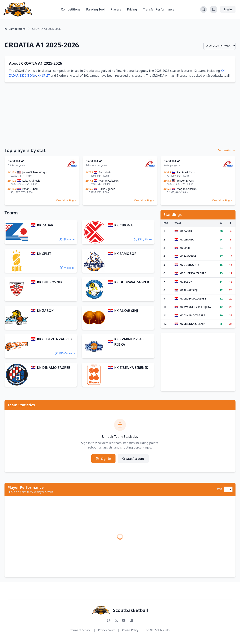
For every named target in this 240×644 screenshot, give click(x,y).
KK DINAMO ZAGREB (54, 368)
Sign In (103, 459)
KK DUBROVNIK (50, 282)
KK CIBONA (28, 76)
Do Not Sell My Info (158, 630)
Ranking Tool (95, 9)
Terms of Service (81, 630)
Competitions (71, 9)
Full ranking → (227, 150)
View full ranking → (66, 200)
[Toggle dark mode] (214, 9)
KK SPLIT (44, 76)
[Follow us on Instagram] (109, 620)
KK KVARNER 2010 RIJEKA (129, 342)
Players (116, 9)
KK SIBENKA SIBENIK (131, 368)
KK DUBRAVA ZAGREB (132, 282)
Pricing (132, 9)
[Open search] (203, 9)
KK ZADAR (45, 225)
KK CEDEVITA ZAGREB (54, 339)
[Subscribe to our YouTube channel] (124, 620)
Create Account (133, 459)
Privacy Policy (106, 630)
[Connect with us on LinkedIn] (131, 620)
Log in (228, 9)
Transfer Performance (159, 9)
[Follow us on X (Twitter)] (116, 620)
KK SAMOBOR (125, 254)
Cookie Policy (130, 630)
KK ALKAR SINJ (126, 311)
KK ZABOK (45, 311)
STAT (220, 489)
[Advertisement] (120, 115)
